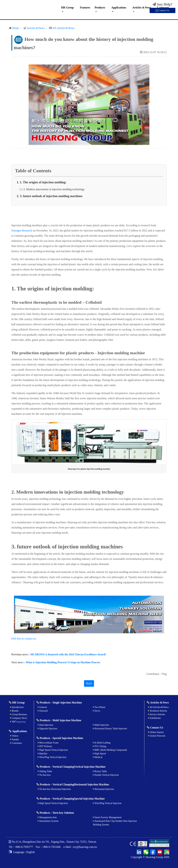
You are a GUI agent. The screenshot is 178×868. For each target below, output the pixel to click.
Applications (119, 8)
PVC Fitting (100, 746)
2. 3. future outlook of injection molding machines (50, 196)
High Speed (99, 754)
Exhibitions (154, 718)
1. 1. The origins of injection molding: (42, 182)
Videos (14, 736)
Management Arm (47, 817)
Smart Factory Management (107, 817)
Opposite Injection (47, 729)
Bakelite (43, 754)
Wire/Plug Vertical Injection (52, 757)
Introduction (17, 707)
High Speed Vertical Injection (53, 750)
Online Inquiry (156, 732)
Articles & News (142, 8)
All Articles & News (64, 28)
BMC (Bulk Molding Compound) (110, 750)
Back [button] (89, 683)
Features (85, 8)
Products (100, 8)
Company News (19, 718)
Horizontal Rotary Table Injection (110, 729)
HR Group (68, 8)
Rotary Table (100, 771)
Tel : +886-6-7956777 (21, 847)
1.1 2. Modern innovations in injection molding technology (52, 189)
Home (16, 28)
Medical (98, 757)
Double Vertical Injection (106, 775)
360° (18, 722)
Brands (14, 711)
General (42, 707)
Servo (97, 711)
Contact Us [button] (162, 10)
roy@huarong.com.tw (85, 847)
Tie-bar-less (44, 775)
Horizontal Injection (103, 789)
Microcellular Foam (48, 743)
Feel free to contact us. (24, 639)
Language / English (22, 852)
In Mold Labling (102, 743)
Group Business (19, 714)
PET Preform (45, 746)
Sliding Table (45, 771)
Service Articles (157, 714)
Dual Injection (45, 725)
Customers (16, 743)
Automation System (48, 821)
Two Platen (99, 707)
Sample (15, 739)
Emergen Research (22, 230)
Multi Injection (101, 725)
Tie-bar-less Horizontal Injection (54, 789)
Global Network (157, 736)
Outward (43, 711)
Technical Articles (158, 711)
